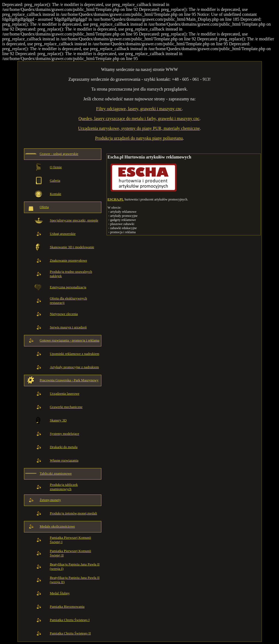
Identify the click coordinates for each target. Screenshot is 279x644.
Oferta (44, 207)
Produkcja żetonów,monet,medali (74, 513)
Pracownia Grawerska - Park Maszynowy (69, 380)
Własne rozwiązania (64, 460)
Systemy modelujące (65, 434)
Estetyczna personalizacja (68, 287)
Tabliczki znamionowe (56, 473)
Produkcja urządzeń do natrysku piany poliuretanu (139, 138)
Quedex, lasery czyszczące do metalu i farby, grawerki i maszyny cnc (139, 119)
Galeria (55, 180)
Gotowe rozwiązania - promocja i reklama (70, 340)
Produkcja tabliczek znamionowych (64, 487)
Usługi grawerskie (63, 234)
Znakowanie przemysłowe (69, 260)
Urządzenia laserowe (65, 393)
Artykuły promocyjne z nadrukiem (74, 367)
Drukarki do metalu (64, 447)
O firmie (56, 167)
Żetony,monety (50, 500)
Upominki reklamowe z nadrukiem (75, 354)
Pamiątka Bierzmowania (67, 606)
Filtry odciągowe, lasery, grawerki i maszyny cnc (139, 109)
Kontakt (56, 194)
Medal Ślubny (60, 593)
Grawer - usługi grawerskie (59, 154)
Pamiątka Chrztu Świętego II (70, 633)
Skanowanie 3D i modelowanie (72, 247)
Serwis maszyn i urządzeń (68, 327)
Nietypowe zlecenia (64, 314)
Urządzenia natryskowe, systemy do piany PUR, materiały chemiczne (139, 128)
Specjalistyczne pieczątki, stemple (74, 220)
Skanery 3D (58, 420)
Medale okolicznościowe (57, 526)
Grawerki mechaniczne (66, 407)
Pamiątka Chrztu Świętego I (70, 620)
